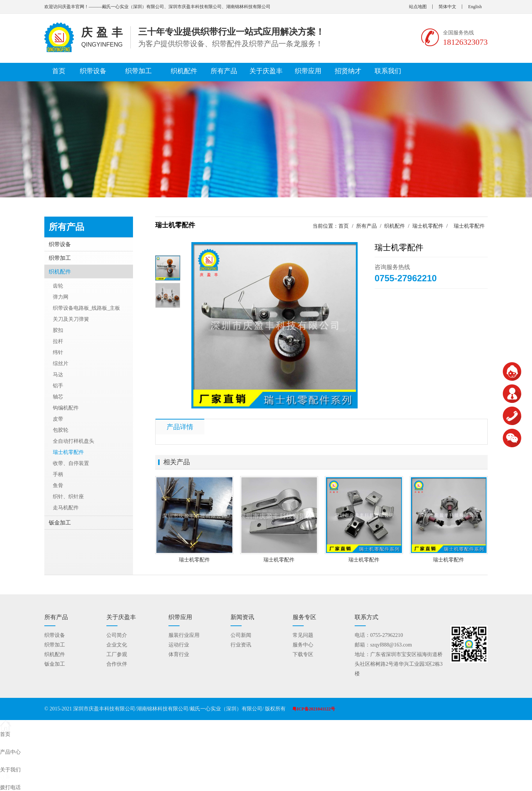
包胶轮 (61, 430)
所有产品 (224, 71)
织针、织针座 (68, 497)
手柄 (58, 474)
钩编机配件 (66, 408)
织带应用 (308, 71)
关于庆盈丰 (266, 71)
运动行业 (179, 645)
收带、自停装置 (71, 463)
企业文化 (117, 645)
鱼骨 (58, 486)
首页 (59, 71)
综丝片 (61, 364)
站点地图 (418, 7)
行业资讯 (241, 645)
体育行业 (179, 654)
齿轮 (58, 286)
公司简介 (117, 635)
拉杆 (58, 341)
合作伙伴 (117, 664)
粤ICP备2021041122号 (314, 709)
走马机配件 (66, 508)
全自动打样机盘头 (74, 441)
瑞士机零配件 (428, 226)
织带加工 (139, 71)
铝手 (58, 386)
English (475, 7)
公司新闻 (241, 635)
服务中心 (303, 645)
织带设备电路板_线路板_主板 (86, 308)
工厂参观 (117, 654)
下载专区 (303, 654)
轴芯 (58, 397)
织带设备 (93, 71)
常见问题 (303, 635)
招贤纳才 (348, 71)
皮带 (58, 419)
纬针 (58, 352)
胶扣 (58, 330)
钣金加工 (60, 523)
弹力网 (61, 297)
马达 (58, 375)
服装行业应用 (184, 635)
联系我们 (388, 71)
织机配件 (184, 71)
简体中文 (447, 7)
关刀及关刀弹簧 (71, 319)
